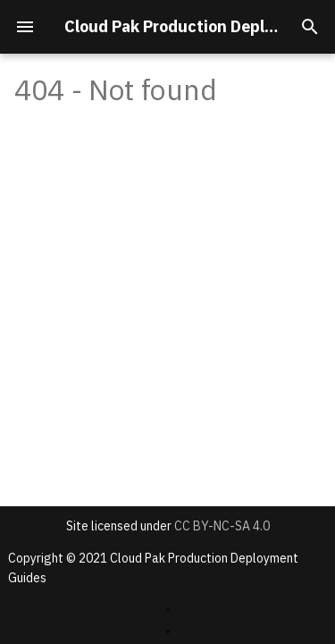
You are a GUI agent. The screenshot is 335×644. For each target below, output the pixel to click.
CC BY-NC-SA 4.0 (222, 526)
